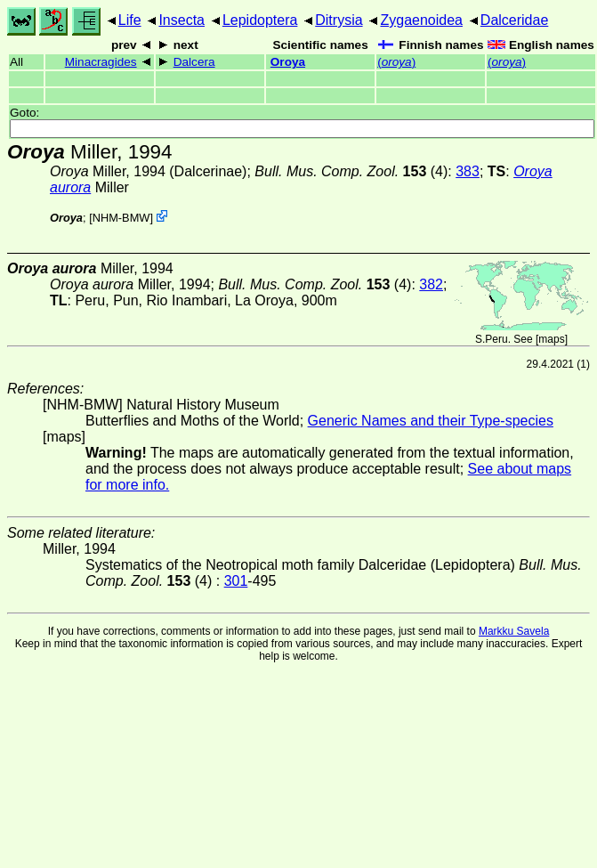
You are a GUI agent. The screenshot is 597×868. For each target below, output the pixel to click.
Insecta (182, 20)
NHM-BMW (121, 218)
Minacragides (101, 62)
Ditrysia (339, 20)
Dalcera (194, 62)
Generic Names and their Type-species (431, 421)
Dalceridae (514, 20)
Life (130, 20)
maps (551, 339)
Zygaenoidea (421, 20)
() (396, 62)
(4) (351, 171)
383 (468, 171)
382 (431, 284)
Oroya (288, 62)
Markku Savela (514, 631)
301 (236, 581)
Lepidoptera (260, 20)
